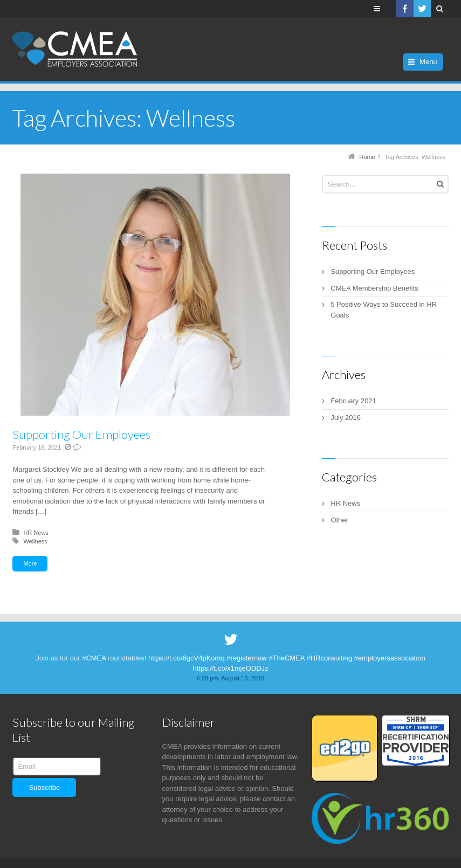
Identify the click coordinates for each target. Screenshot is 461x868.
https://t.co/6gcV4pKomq (187, 658)
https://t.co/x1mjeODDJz (230, 668)
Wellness (35, 541)
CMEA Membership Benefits (374, 288)
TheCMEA (289, 658)
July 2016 (346, 418)
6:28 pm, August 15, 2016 (231, 678)
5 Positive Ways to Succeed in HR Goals (384, 310)
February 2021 (353, 401)
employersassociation (392, 658)
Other (339, 520)
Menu (428, 62)
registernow (249, 658)
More (30, 563)
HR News (36, 533)
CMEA (96, 658)
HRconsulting (331, 658)
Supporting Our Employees (81, 434)
